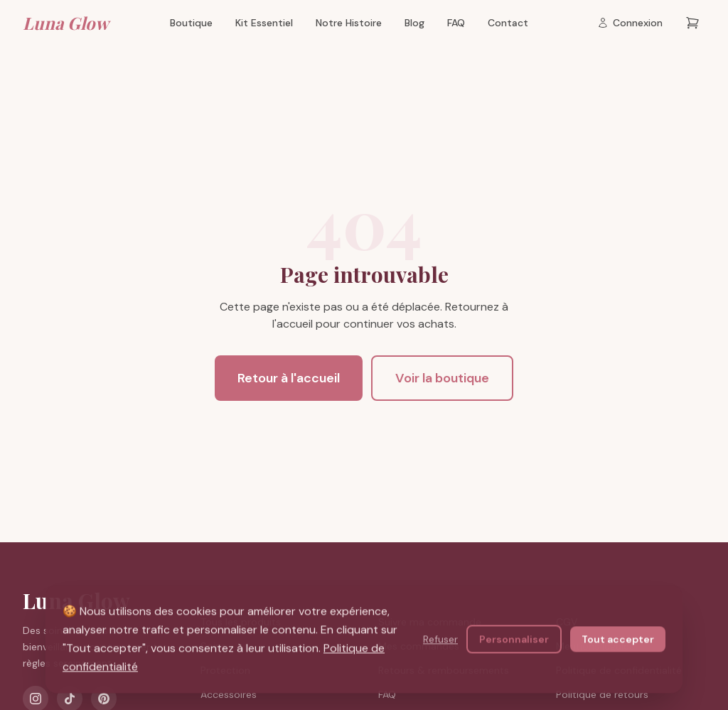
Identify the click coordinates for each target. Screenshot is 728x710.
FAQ (456, 23)
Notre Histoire (349, 23)
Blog (414, 23)
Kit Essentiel (264, 23)
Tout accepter (618, 640)
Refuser (440, 640)
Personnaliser (514, 640)
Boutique (191, 23)
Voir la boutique (442, 378)
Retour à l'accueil (289, 378)
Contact (508, 23)
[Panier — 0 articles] (692, 23)
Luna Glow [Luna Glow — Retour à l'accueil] (66, 23)
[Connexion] (630, 23)
